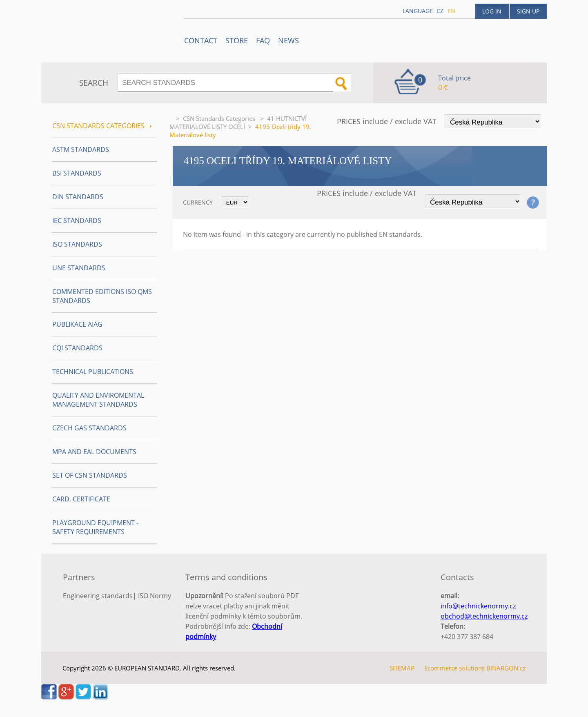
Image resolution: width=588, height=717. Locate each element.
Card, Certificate (81, 499)
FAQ (263, 40)
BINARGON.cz (506, 668)
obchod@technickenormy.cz (484, 616)
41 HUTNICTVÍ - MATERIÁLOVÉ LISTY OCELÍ (240, 122)
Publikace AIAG (77, 324)
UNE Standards (79, 268)
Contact (201, 40)
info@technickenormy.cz (478, 606)
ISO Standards (77, 244)
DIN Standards (78, 197)
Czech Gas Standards (89, 428)
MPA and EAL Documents (94, 452)
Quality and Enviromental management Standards (98, 400)
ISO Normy (155, 596)
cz (440, 11)
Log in (492, 11)
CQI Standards (77, 348)
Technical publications (93, 372)
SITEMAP (402, 668)
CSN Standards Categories (220, 118)
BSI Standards (77, 173)
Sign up (528, 11)
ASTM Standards (81, 149)
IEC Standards (77, 220)
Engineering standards (98, 596)
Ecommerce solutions (454, 668)
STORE (237, 40)
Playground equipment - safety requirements (95, 527)
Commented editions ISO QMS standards (102, 296)
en (451, 11)
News (288, 40)
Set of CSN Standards (90, 475)
